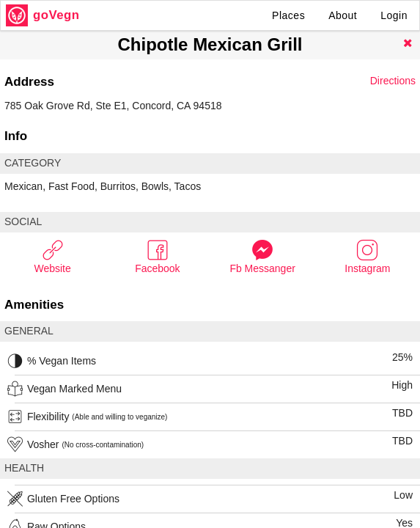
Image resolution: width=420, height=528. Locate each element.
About (343, 15)
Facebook (157, 256)
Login (394, 15)
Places (288, 15)
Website (52, 256)
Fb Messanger (262, 256)
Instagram (367, 256)
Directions (393, 81)
